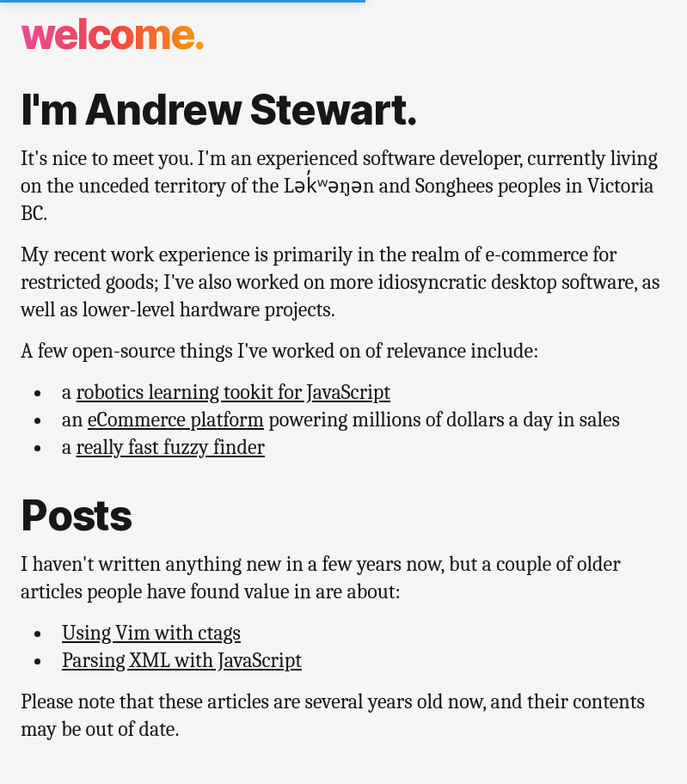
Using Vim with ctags (151, 633)
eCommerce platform (176, 420)
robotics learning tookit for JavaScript (234, 392)
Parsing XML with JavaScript (182, 660)
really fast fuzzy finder (171, 447)
